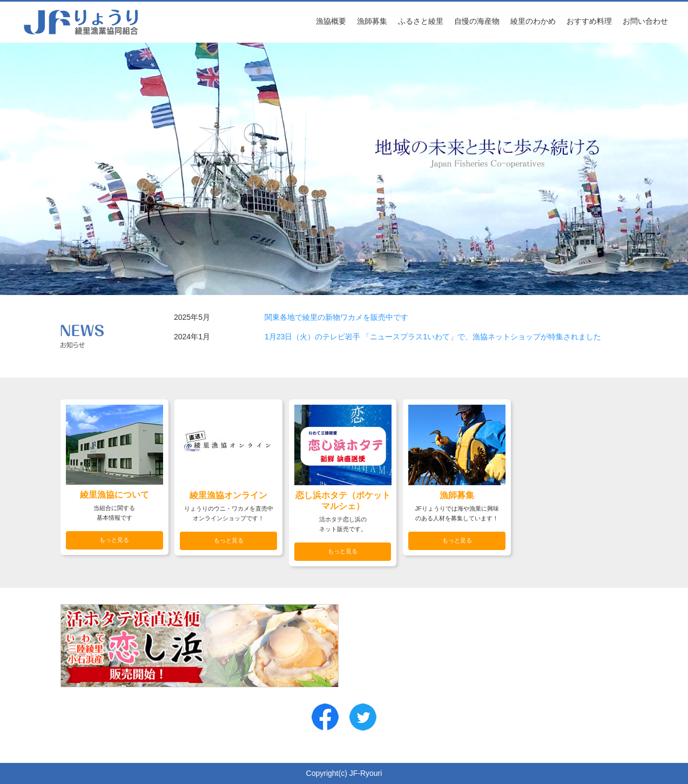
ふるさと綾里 (421, 21)
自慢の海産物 (477, 21)
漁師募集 (372, 21)
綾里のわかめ (533, 21)
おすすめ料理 (589, 21)
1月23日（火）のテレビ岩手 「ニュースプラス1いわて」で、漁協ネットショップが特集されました (433, 337)
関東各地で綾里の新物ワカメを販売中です (336, 317)
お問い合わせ (645, 21)
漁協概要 (331, 21)
